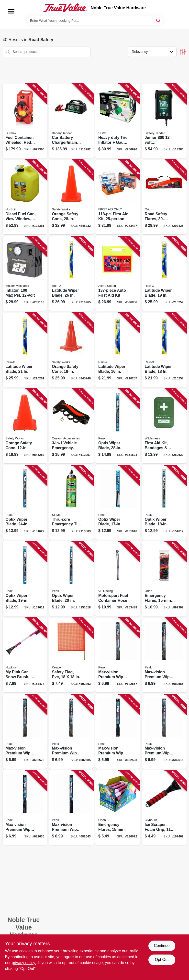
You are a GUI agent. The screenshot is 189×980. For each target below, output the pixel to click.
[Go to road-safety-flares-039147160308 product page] (164, 197)
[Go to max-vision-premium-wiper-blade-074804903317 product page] (164, 732)
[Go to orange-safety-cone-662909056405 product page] (71, 350)
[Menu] (11, 11)
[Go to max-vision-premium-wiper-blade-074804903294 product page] (118, 732)
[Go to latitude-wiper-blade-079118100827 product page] (25, 350)
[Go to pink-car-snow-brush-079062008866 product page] (25, 655)
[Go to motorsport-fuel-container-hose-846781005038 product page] (118, 579)
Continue (162, 946)
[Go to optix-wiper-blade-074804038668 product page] (118, 502)
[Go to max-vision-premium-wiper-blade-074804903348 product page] (71, 808)
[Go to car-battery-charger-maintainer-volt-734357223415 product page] (71, 121)
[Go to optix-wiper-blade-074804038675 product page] (164, 502)
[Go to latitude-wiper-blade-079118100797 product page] (71, 273)
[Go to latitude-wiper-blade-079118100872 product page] (118, 350)
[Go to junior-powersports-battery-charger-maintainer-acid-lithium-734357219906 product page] (164, 121)
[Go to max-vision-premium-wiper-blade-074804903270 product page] (25, 732)
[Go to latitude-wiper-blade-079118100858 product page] (164, 350)
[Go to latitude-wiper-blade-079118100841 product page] (164, 273)
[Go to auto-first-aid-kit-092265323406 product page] (118, 273)
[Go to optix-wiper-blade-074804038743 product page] (118, 426)
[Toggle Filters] (183, 52)
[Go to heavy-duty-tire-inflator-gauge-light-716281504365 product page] (118, 121)
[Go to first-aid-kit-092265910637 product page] (118, 197)
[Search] (159, 20)
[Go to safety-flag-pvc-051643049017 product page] (71, 655)
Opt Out (162, 960)
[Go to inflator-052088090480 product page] (25, 273)
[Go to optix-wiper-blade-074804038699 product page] (71, 579)
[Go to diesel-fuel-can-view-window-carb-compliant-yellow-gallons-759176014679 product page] (25, 197)
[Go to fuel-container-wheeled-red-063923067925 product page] (25, 121)
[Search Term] (95, 21)
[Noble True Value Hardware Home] (65, 8)
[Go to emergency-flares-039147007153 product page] (118, 808)
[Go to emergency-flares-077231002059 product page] (164, 579)
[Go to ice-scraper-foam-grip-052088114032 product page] (164, 808)
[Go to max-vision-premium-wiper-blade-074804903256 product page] (118, 655)
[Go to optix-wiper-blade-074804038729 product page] (25, 502)
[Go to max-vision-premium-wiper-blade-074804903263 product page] (164, 655)
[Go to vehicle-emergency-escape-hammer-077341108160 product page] (71, 426)
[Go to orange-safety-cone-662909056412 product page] (71, 197)
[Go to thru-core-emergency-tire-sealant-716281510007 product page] (71, 502)
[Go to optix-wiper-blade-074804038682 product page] (25, 579)
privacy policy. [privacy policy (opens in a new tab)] (24, 963)
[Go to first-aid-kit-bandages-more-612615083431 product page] (164, 426)
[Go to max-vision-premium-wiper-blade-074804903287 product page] (71, 732)
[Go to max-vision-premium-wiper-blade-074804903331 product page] (25, 808)
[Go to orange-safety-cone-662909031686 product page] (25, 426)
